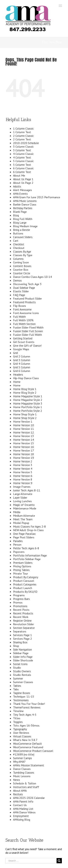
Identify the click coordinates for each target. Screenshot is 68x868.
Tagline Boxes (22, 693)
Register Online (22, 621)
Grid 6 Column (22, 371)
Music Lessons (22, 776)
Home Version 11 (23, 429)
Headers (18, 374)
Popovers (19, 552)
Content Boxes (22, 266)
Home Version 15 (23, 443)
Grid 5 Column (22, 367)
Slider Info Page (23, 657)
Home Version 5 (23, 472)
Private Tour (20, 573)
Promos (18, 602)
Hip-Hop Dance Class (26, 378)
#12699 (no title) (24, 754)
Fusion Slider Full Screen (28, 331)
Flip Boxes (19, 306)
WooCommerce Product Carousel (33, 751)
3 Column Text (22, 150)
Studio (17, 668)
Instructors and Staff (26, 787)
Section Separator (24, 628)
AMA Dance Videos (24, 812)
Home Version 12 (23, 432)
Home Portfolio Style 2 (28, 411)
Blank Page (20, 212)
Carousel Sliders (23, 237)
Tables (17, 686)
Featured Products (24, 302)
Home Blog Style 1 (25, 389)
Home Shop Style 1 (25, 414)
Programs (19, 595)
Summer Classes (23, 682)
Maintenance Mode (25, 508)
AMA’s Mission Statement (29, 765)
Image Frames (22, 487)
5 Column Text (22, 165)
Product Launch (23, 588)
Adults (17, 186)
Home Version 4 (23, 469)
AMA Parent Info (23, 801)
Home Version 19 (23, 458)
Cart (16, 241)
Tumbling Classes (24, 772)
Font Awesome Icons (26, 313)
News (17, 780)
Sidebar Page (21, 653)
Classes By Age (22, 251)
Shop (16, 646)
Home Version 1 (23, 422)
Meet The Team (23, 519)
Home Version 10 (23, 425)
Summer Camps (22, 758)
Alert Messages (22, 190)
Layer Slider (20, 497)
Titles (17, 718)
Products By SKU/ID (25, 592)
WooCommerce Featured (28, 747)
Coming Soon (21, 262)
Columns (18, 259)
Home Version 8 (23, 479)
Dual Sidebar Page (24, 288)
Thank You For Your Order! (29, 704)
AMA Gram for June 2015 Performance (37, 197)
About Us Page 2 (23, 183)
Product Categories (25, 584)
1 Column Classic (23, 128)
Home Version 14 (23, 440)
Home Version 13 (23, 436)
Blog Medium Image (25, 226)
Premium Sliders (23, 563)
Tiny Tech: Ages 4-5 (25, 715)
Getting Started (23, 338)
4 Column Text (22, 157)
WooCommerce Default (27, 744)
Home (17, 382)
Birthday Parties (23, 208)
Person (17, 545)
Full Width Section (24, 324)
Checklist (19, 244)
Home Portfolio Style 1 (28, 407)
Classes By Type (23, 255)
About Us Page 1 (23, 179)
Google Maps (21, 349)
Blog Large (20, 223)
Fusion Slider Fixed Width (28, 327)
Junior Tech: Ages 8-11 (27, 490)
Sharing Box (20, 642)
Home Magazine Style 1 (28, 396)
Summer (18, 678)
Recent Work (21, 617)
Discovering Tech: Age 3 (27, 284)
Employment (21, 816)
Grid (15, 353)
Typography (20, 729)
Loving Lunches (22, 501)
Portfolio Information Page (30, 555)
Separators (20, 631)
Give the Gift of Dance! (27, 346)
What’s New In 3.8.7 (25, 740)
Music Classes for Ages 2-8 (29, 526)
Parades (18, 541)
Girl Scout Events (24, 342)
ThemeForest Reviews (27, 707)
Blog (16, 215)
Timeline (18, 711)
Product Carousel (24, 581)
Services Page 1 (22, 635)
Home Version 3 (23, 465)
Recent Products (23, 613)
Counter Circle (22, 273)
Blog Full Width (23, 219)
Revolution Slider (23, 624)
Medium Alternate (24, 516)
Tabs (16, 689)
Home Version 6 (23, 476)
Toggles (18, 722)
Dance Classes (22, 769)
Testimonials (21, 700)
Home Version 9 (23, 483)
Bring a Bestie (21, 230)
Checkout (19, 248)
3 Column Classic (23, 147)
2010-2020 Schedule (26, 143)
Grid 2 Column (22, 356)
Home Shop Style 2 (25, 418)
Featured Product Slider (27, 298)
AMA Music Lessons (25, 201)
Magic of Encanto (24, 505)
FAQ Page (19, 295)
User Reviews (21, 733)
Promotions (20, 606)
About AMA (20, 791)
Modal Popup (21, 523)
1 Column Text (22, 132)
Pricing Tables (21, 570)
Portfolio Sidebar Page (27, 559)
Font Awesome (22, 309)
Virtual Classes (22, 736)
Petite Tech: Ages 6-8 (26, 548)
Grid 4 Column (22, 364)
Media (17, 512)
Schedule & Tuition (25, 783)
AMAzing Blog (22, 820)
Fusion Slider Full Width (27, 335)
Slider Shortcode (23, 660)
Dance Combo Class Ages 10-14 (32, 277)
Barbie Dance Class (25, 204)
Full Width (19, 317)
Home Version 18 (23, 454)
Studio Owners (22, 671)
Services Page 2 (22, 639)
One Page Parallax (24, 534)
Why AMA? (19, 762)
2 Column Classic (23, 136)
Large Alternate (23, 494)
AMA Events (20, 194)
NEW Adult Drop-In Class (28, 530)
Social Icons (20, 664)
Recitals (18, 794)
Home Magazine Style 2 (28, 400)
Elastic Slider (21, 291)
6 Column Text (22, 172)
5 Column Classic (23, 161)
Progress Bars (21, 599)
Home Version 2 (23, 461)
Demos (17, 280)
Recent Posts (21, 610)
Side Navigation (22, 649)
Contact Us (20, 805)
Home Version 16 (23, 447)
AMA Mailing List (23, 809)
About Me (19, 175)
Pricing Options (22, 566)
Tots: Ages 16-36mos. (26, 725)
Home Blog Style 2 (25, 393)
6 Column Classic (23, 168)
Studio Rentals (22, 675)
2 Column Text (22, 139)
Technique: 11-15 (24, 696)
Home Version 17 (23, 450)
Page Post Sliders (24, 537)
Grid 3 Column (22, 360)
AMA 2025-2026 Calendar (29, 798)
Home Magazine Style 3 (28, 403)
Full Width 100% (23, 320)
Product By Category (26, 577)
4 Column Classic (23, 154)
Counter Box (21, 270)
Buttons (18, 233)
